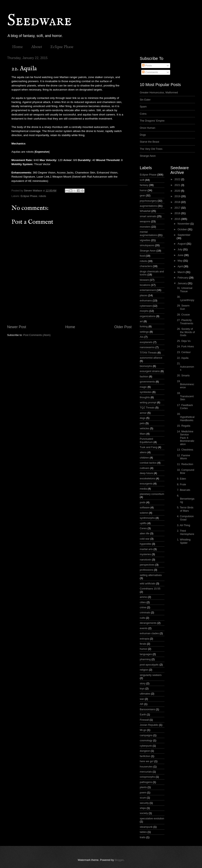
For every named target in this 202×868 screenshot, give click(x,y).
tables (143, 832)
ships (143, 808)
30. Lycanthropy (186, 298)
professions (147, 570)
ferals (143, 644)
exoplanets (146, 342)
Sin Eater (145, 100)
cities (143, 602)
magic (143, 387)
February (183, 278)
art (141, 321)
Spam (143, 107)
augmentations (148, 206)
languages (146, 654)
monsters (145, 227)
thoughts (145, 397)
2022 (178, 179)
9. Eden (181, 479)
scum (143, 798)
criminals (145, 612)
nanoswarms (147, 347)
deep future (146, 473)
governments (147, 382)
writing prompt (148, 402)
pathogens (146, 782)
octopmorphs (147, 777)
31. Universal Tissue (185, 290)
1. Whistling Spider (184, 541)
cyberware (146, 306)
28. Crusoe (183, 315)
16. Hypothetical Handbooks (186, 417)
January (183, 283)
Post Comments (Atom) (37, 335)
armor (143, 413)
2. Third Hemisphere (185, 532)
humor (144, 649)
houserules (146, 767)
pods (143, 502)
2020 (178, 191)
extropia (144, 639)
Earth (143, 714)
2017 (178, 208)
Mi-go (143, 730)
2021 (178, 185)
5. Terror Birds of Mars (185, 509)
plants (143, 787)
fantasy (144, 185)
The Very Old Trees (151, 149)
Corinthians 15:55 (150, 589)
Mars (143, 434)
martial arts (146, 549)
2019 (178, 196)
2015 (178, 219)
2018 (178, 202)
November (184, 224)
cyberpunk (146, 746)
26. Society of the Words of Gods (186, 332)
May (180, 261)
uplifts (143, 523)
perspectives (147, 565)
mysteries (145, 554)
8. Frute (181, 484)
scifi (142, 180)
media (143, 489)
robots (42, 196)
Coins (143, 114)
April (180, 266)
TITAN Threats (148, 353)
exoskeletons (147, 478)
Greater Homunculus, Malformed (159, 92)
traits (143, 837)
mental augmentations (148, 233)
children (144, 458)
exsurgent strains (150, 371)
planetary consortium (152, 494)
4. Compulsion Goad (185, 518)
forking (144, 326)
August (182, 244)
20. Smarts (183, 375)
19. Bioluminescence (185, 384)
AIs (142, 337)
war (142, 699)
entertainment (148, 290)
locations (145, 285)
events (144, 628)
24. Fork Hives (185, 346)
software (145, 507)
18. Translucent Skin (185, 396)
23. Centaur (184, 352)
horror (143, 190)
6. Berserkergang (186, 499)
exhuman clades (149, 633)
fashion (144, 376)
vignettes (145, 240)
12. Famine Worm (183, 457)
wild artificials (148, 583)
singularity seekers (151, 675)
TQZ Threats (147, 408)
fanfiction (145, 756)
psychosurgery (148, 201)
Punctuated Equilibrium (146, 440)
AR (142, 704)
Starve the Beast (149, 142)
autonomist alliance (151, 358)
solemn (144, 513)
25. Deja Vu (184, 341)
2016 (178, 213)
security (144, 803)
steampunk (146, 827)
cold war (145, 539)
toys (142, 688)
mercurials (146, 772)
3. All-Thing (183, 525)
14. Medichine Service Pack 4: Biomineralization (186, 438)
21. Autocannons (185, 367)
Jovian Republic (149, 725)
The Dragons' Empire (152, 121)
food (142, 256)
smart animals (148, 216)
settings (144, 332)
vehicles (145, 428)
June (181, 255)
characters (146, 266)
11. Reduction (185, 464)
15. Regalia (184, 426)
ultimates (145, 694)
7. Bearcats (184, 490)
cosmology (146, 740)
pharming (145, 659)
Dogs (143, 135)
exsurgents (146, 484)
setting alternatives (151, 575)
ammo (143, 597)
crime (143, 607)
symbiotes (146, 392)
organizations (148, 316)
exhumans (146, 300)
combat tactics (148, 463)
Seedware (39, 21)
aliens (143, 452)
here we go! (147, 761)
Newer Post (17, 327)
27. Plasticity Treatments (185, 322)
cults (142, 618)
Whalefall (145, 211)
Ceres (143, 528)
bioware (144, 280)
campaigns (146, 735)
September (184, 235)
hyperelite (145, 544)
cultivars (145, 468)
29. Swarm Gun (183, 307)
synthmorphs (147, 518)
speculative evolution (152, 818)
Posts (147, 65)
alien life (145, 533)
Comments (150, 72)
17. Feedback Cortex (185, 407)
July (180, 249)
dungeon (145, 751)
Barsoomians (147, 709)
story (143, 683)
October (183, 229)
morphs (144, 311)
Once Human (148, 128)
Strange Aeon (148, 156)
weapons (145, 221)
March (181, 272)
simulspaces (147, 245)
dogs (143, 418)
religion (144, 670)
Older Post (123, 327)
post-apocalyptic (149, 665)
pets (142, 423)
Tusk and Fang (148, 447)
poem (143, 792)
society (144, 813)
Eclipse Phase (62, 47)
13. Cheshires (185, 450)
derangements (148, 623)
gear (142, 195)
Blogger (119, 860)
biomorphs (146, 366)
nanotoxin (145, 560)
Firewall (144, 720)
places (144, 295)
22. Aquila (183, 358)
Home (17, 47)
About (37, 47)
